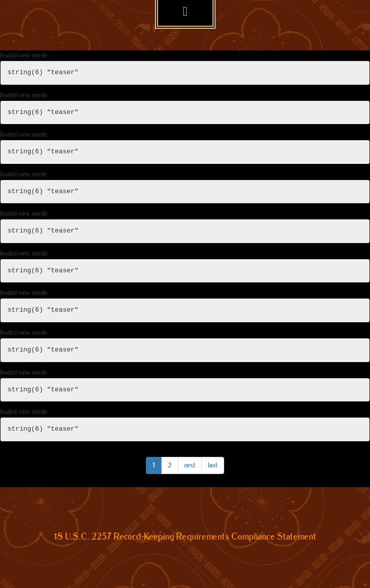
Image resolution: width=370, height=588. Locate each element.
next (190, 465)
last (213, 465)
